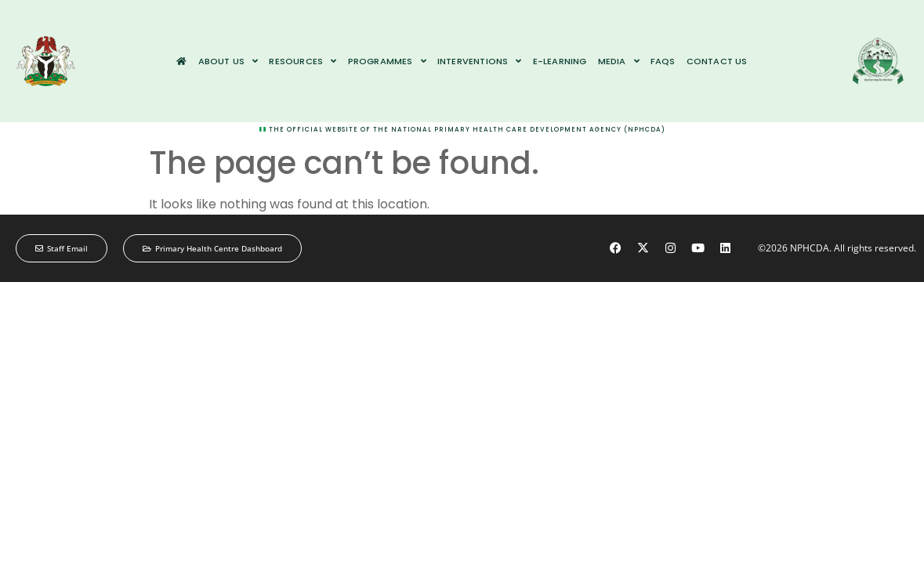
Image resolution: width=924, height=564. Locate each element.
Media (619, 61)
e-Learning (560, 61)
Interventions (480, 61)
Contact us (717, 61)
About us (228, 61)
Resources (303, 61)
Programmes (387, 61)
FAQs (663, 61)
